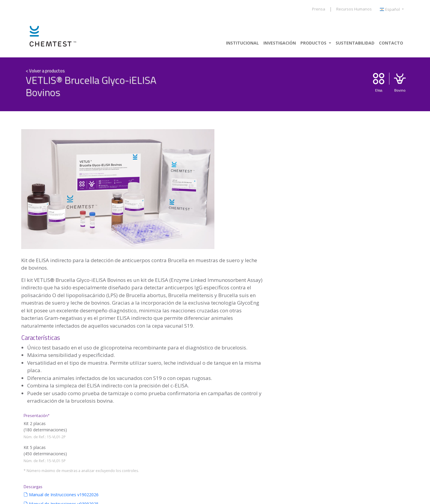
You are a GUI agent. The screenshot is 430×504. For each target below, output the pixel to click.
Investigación (280, 43)
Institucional (242, 43)
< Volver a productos (45, 70)
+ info (42, 426)
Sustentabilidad (355, 43)
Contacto (391, 43)
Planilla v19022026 (374, 262)
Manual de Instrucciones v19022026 (379, 224)
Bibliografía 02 (370, 290)
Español (390, 9)
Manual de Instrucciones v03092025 (379, 240)
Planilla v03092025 (374, 271)
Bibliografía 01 (370, 280)
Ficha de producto (373, 252)
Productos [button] (314, 43)
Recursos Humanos (354, 9)
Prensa (319, 9)
